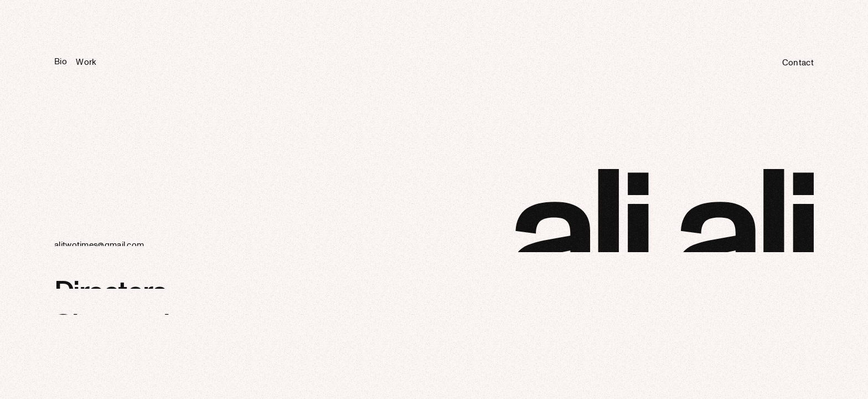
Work (86, 63)
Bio (61, 62)
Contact (798, 64)
